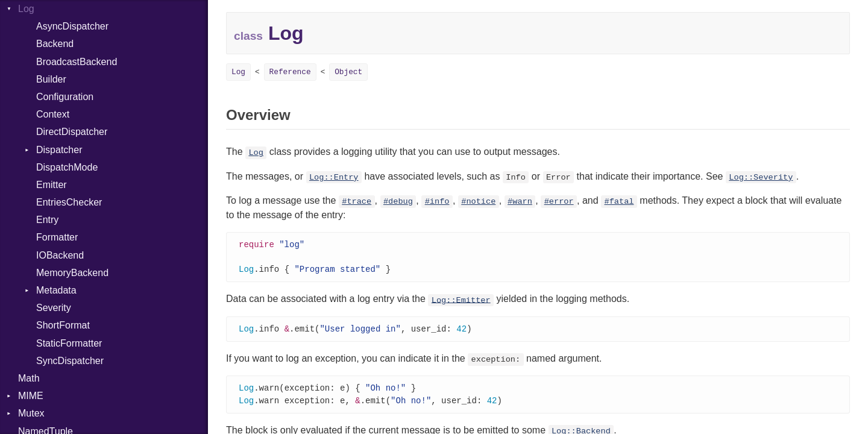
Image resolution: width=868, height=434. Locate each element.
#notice (478, 202)
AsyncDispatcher (72, 26)
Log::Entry (334, 178)
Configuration (65, 97)
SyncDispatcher (70, 361)
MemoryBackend (72, 273)
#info (437, 202)
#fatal (619, 202)
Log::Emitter (461, 302)
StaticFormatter (69, 343)
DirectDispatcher (72, 132)
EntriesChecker (69, 202)
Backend (55, 44)
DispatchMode (67, 167)
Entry (47, 220)
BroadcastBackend (77, 62)
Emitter (52, 185)
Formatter (57, 237)
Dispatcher (59, 150)
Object (348, 72)
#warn (520, 202)
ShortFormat (63, 325)
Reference (290, 72)
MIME (31, 396)
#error (559, 202)
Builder (51, 79)
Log (26, 9)
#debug (398, 202)
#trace (357, 202)
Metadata (56, 290)
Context (53, 114)
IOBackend (60, 255)
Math (29, 378)
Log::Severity (761, 178)
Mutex (31, 413)
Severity (54, 308)
